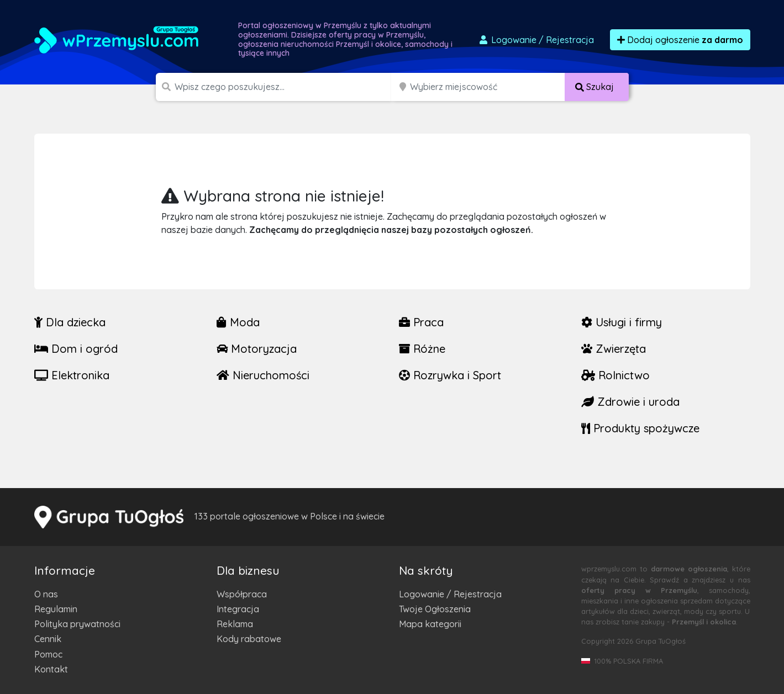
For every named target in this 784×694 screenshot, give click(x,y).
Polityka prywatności (77, 624)
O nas (46, 594)
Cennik (48, 639)
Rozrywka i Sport (450, 375)
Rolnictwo (615, 375)
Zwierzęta (614, 349)
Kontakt (51, 669)
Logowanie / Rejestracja (450, 594)
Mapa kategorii (430, 624)
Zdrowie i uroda (630, 402)
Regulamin (56, 609)
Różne (422, 349)
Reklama (235, 624)
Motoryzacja (257, 349)
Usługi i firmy (622, 322)
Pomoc (48, 654)
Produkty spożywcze (640, 428)
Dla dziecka (70, 322)
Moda (238, 322)
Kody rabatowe (249, 639)
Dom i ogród (76, 349)
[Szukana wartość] (284, 87)
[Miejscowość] (488, 87)
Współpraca (242, 594)
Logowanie (536, 40)
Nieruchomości (263, 375)
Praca (421, 322)
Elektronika (72, 375)
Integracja (238, 609)
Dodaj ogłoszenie (680, 40)
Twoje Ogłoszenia (435, 609)
